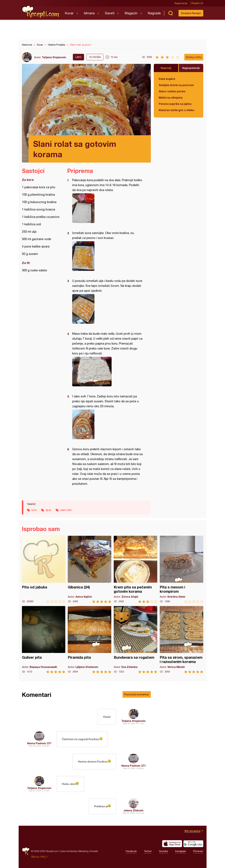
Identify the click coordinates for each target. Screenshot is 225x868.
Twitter (148, 851)
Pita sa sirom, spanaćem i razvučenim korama (181, 640)
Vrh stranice (192, 831)
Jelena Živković (134, 810)
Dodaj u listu (194, 57)
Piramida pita (90, 640)
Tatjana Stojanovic (54, 57)
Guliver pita (44, 640)
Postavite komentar (137, 694)
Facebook (131, 851)
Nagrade (154, 13)
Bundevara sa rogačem (135, 640)
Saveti (110, 13)
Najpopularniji (191, 68)
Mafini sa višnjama (171, 97)
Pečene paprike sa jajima (175, 104)
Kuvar (69, 13)
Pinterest (198, 851)
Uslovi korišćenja (68, 851)
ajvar (48, 510)
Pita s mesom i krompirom (181, 569)
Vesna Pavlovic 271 (39, 743)
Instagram (181, 851)
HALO (44, 857)
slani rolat (66, 510)
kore (34, 510)
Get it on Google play (193, 844)
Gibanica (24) (90, 569)
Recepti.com (41, 12)
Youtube (163, 851)
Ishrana (89, 13)
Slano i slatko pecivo (172, 91)
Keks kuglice (167, 79)
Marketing (83, 851)
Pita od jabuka (44, 569)
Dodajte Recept (191, 13)
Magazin (131, 13)
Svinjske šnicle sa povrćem (176, 85)
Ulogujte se (197, 3)
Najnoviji (166, 68)
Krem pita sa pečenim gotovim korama (135, 569)
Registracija (181, 3)
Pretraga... (171, 13)
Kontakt (94, 851)
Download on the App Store (172, 844)
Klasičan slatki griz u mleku (176, 110)
